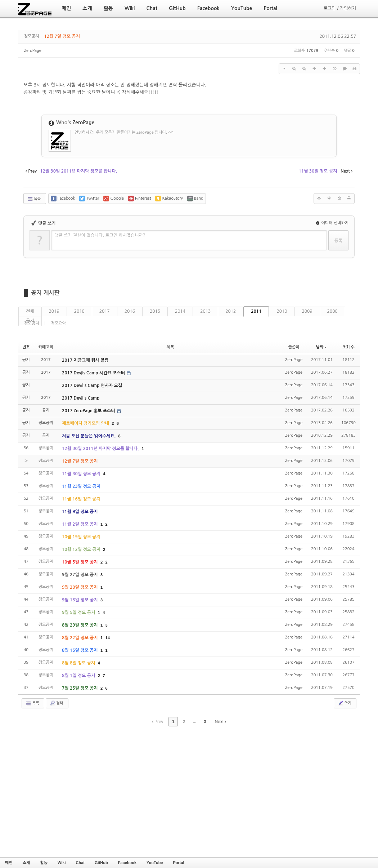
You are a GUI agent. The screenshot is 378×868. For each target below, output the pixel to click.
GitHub (101, 863)
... (194, 722)
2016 (130, 311)
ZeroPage (33, 51)
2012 (231, 311)
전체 (30, 311)
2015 (155, 311)
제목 (170, 347)
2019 (54, 311)
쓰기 (344, 703)
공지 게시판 (45, 293)
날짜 (321, 347)
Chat (80, 863)
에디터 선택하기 (332, 223)
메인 (9, 863)
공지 (30, 321)
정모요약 (58, 323)
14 (108, 638)
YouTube (155, 863)
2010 (282, 311)
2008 (332, 311)
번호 (26, 347)
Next (220, 722)
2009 (307, 311)
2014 (180, 311)
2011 (256, 311)
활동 (44, 863)
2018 (79, 311)
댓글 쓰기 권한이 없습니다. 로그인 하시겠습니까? (100, 235)
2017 (105, 311)
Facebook (127, 863)
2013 (205, 311)
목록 (34, 199)
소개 (26, 863)
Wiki (62, 863)
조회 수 (348, 347)
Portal (178, 863)
